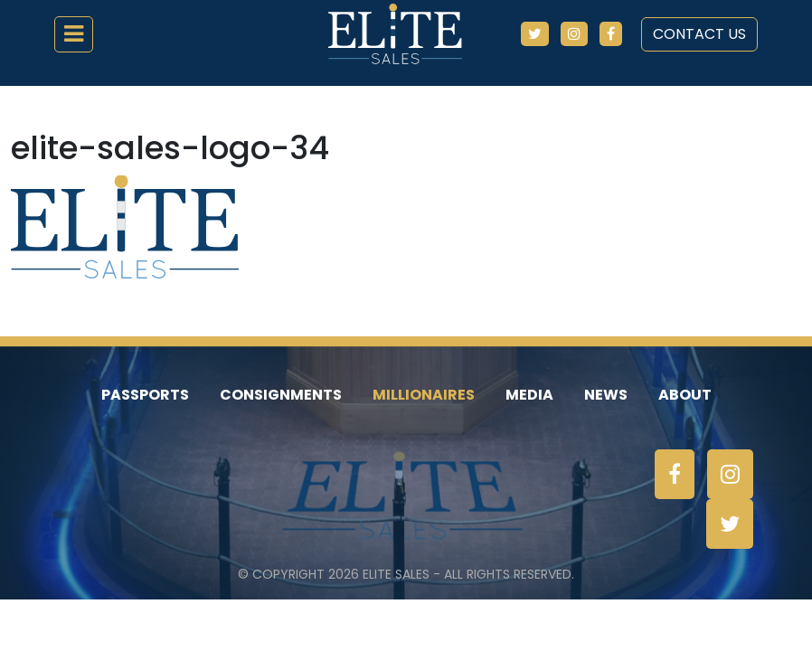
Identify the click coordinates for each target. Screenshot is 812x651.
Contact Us (699, 34)
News (606, 395)
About (685, 395)
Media (529, 395)
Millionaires (424, 395)
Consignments (281, 395)
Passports (145, 395)
